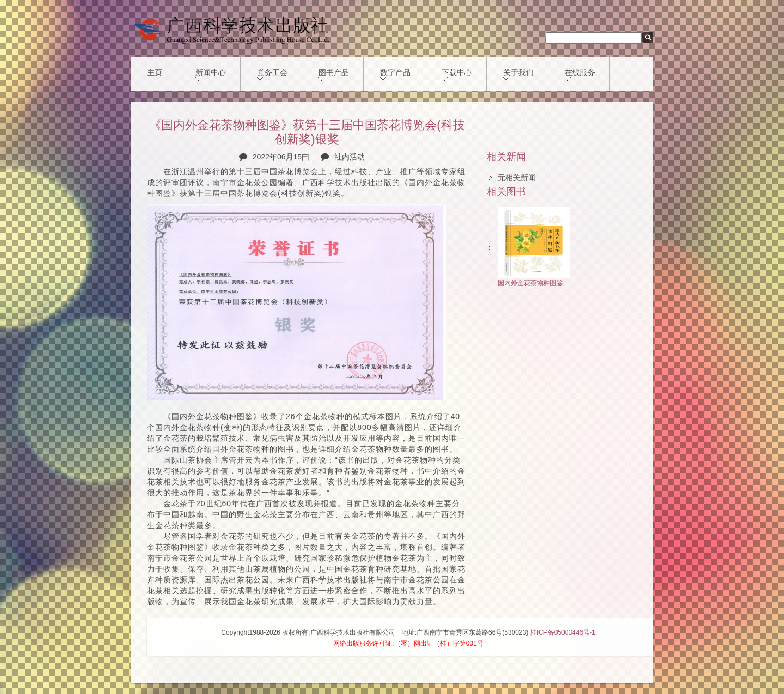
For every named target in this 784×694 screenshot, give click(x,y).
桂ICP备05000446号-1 (563, 632)
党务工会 (272, 74)
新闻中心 (211, 74)
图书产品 (334, 74)
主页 (155, 72)
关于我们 (518, 74)
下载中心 (457, 74)
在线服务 (580, 74)
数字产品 (395, 74)
